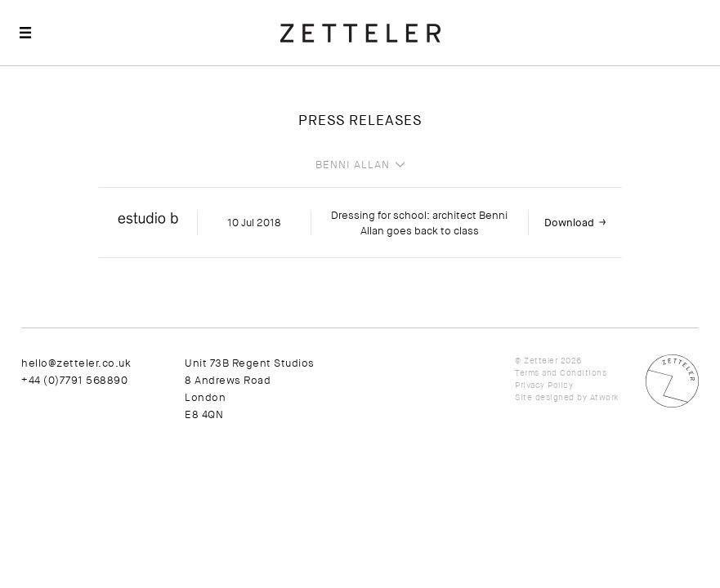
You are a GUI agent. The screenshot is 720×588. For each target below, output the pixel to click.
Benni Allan (353, 165)
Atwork (604, 397)
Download (569, 223)
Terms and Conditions (561, 373)
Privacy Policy (544, 385)
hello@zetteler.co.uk (76, 363)
